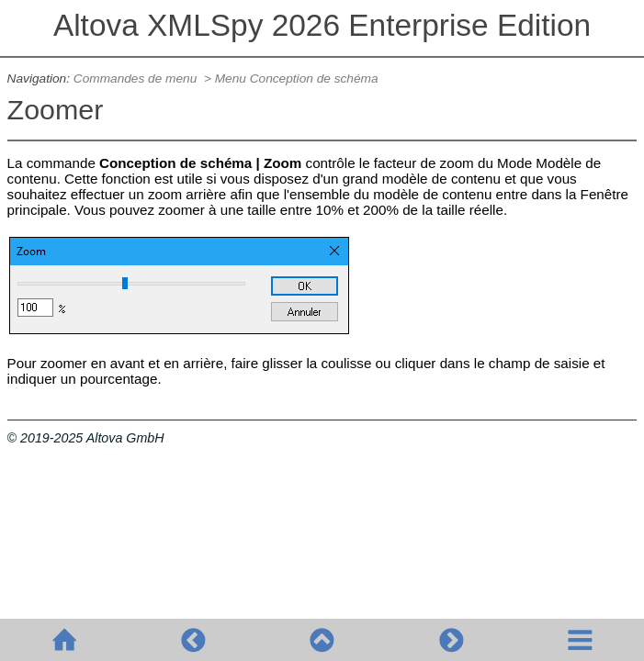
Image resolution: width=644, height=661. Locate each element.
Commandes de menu (137, 78)
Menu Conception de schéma (297, 78)
